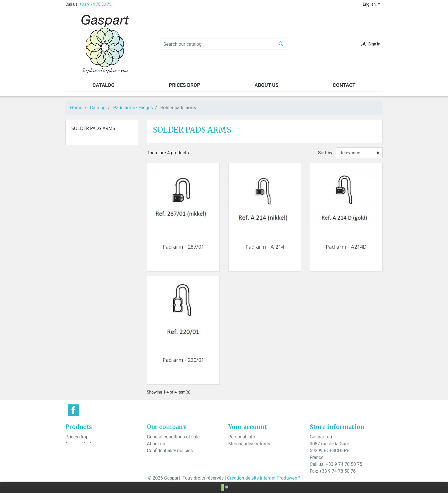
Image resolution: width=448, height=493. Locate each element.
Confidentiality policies (170, 451)
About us (156, 444)
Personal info (242, 437)
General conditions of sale (173, 437)
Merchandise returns (249, 444)
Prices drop (77, 437)
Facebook (73, 410)
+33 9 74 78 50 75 (95, 4)
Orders (235, 451)
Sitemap (155, 464)
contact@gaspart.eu (350, 478)
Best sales (76, 451)
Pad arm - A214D (346, 247)
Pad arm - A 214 (265, 247)
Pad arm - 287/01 (183, 247)
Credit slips (240, 457)
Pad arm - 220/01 (183, 360)
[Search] (224, 44)
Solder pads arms (93, 128)
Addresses (239, 464)
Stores (153, 471)
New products (80, 444)
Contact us (158, 457)
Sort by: (326, 153)
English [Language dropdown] (370, 4)
